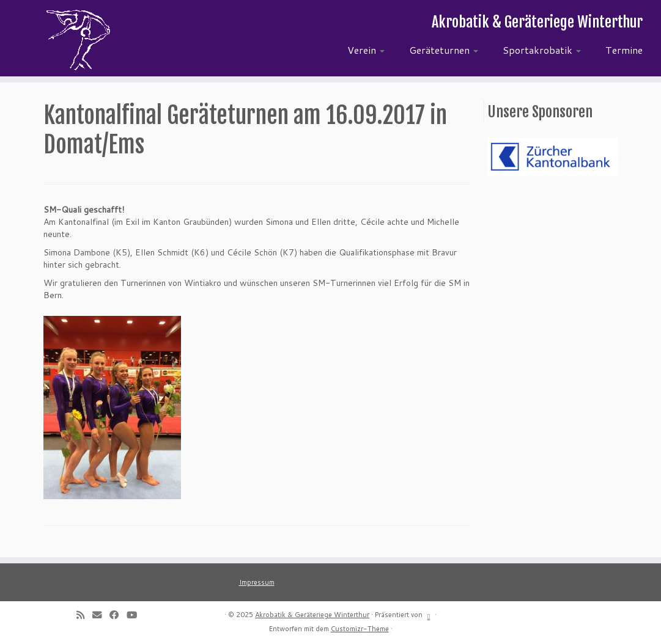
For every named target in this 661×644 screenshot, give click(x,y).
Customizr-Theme (360, 629)
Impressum (257, 582)
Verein (366, 50)
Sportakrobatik (542, 50)
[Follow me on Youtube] (136, 615)
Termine (624, 50)
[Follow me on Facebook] (118, 615)
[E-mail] (101, 615)
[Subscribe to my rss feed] (84, 615)
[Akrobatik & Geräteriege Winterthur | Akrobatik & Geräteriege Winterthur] (77, 40)
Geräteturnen (444, 50)
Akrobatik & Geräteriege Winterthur (312, 615)
